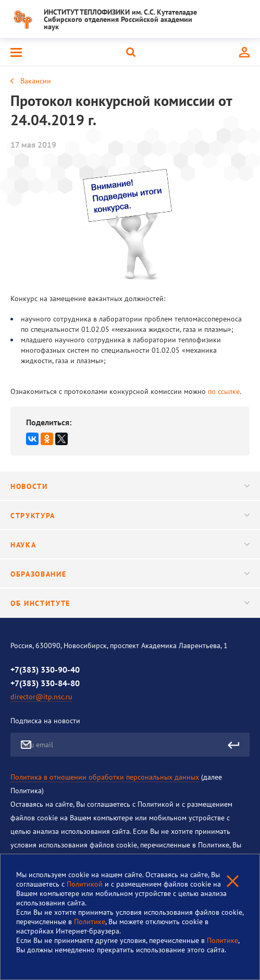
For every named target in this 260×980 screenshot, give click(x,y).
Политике (90, 922)
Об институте (130, 603)
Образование (130, 574)
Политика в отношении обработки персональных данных (105, 777)
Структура (130, 516)
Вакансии (36, 81)
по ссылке (224, 391)
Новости (130, 486)
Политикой (86, 884)
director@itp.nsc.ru (41, 697)
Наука (130, 545)
